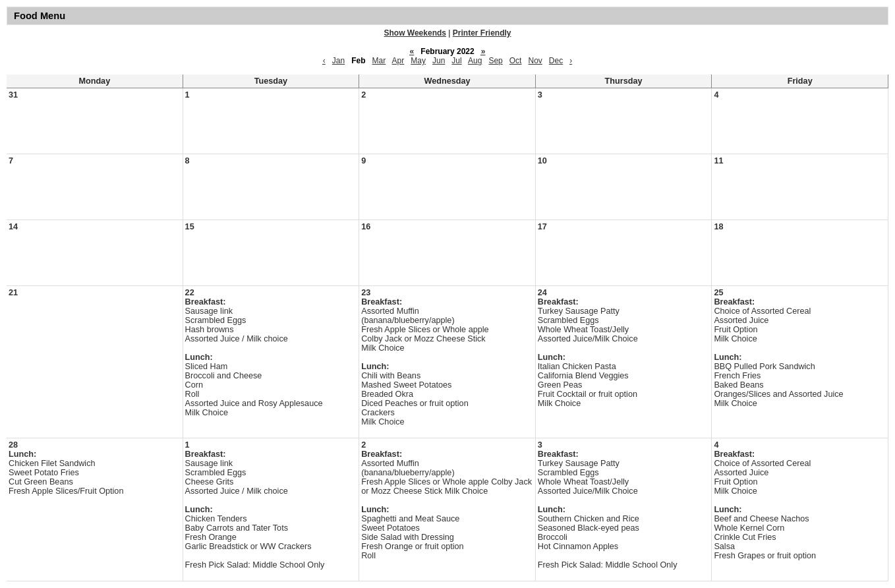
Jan (338, 61)
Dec (556, 61)
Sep (495, 61)
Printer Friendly (482, 33)
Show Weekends (415, 33)
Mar (379, 61)
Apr (398, 61)
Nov (535, 61)
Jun (439, 61)
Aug (475, 61)
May (418, 61)
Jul (456, 61)
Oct (516, 61)
